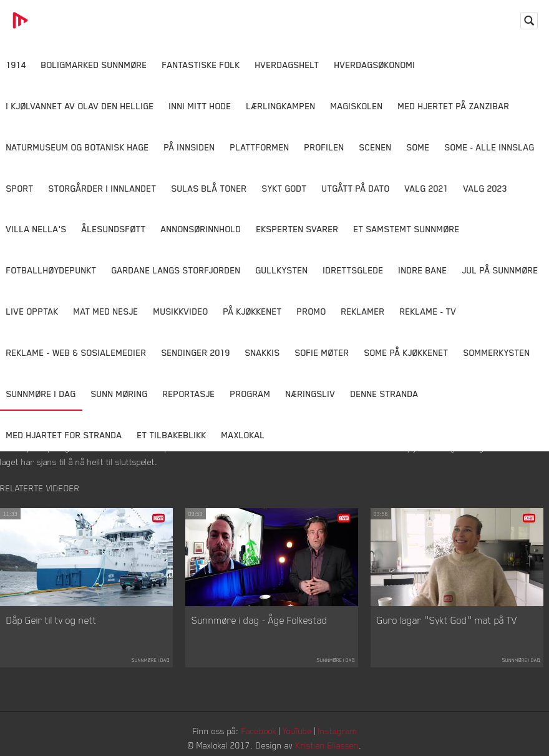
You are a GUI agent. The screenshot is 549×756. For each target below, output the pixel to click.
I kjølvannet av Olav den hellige (80, 106)
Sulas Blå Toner (209, 188)
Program (250, 394)
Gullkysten (282, 270)
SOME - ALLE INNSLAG (490, 147)
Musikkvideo (181, 311)
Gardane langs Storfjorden (176, 270)
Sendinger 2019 (196, 352)
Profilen (324, 147)
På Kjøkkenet (253, 311)
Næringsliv (311, 394)
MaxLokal (243, 435)
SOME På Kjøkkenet (406, 352)
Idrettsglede (353, 270)
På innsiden (190, 147)
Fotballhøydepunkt (51, 270)
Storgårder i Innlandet (103, 188)
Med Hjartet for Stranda (64, 435)
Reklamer (363, 311)
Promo (312, 311)
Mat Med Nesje (106, 311)
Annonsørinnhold (201, 229)
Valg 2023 (485, 188)
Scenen (376, 147)
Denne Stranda (385, 394)
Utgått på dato (356, 188)
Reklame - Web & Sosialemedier (76, 352)
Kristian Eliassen (327, 745)
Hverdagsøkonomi (375, 65)
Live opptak (32, 311)
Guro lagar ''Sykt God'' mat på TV (447, 620)
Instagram (338, 731)
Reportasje (189, 394)
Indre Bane (423, 270)
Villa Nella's (36, 229)
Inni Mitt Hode (200, 106)
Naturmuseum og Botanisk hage (78, 147)
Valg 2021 (427, 188)
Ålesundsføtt (114, 229)
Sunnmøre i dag (41, 394)
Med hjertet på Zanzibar (454, 106)
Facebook (259, 731)
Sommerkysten (497, 352)
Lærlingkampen (281, 106)
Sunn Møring (119, 394)
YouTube (297, 731)
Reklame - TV (428, 311)
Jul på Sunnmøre (500, 270)
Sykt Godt (284, 188)
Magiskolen (357, 106)
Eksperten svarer (298, 229)
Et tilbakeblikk (172, 435)
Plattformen (260, 147)
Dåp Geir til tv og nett (51, 620)
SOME (418, 147)
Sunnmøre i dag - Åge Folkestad (260, 620)
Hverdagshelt (287, 65)
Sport (20, 188)
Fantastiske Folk (201, 65)
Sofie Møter (322, 352)
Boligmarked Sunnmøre (94, 65)
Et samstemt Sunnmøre (407, 229)
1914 (16, 65)
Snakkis (263, 352)
